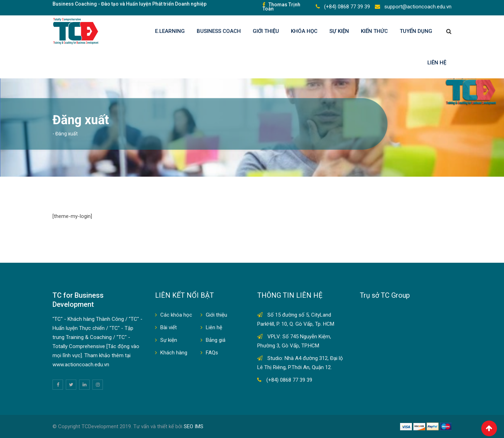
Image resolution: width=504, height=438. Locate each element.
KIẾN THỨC (374, 31)
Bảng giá (216, 340)
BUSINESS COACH (219, 31)
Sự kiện (339, 31)
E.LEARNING (170, 31)
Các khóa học (176, 315)
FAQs (212, 353)
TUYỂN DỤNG (416, 31)
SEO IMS (194, 426)
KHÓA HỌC (304, 31)
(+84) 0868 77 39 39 (346, 7)
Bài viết (169, 327)
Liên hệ (437, 63)
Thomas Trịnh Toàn (281, 7)
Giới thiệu (266, 31)
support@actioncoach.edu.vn (417, 7)
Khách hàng (174, 353)
